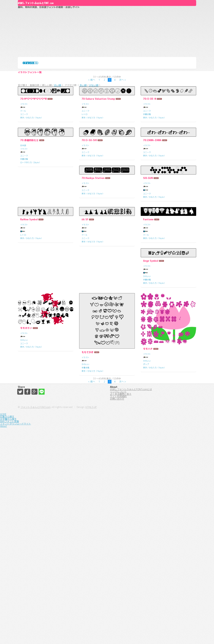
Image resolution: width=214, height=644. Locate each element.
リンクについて (118, 600)
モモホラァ (26, 511)
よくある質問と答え (121, 605)
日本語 (23, 231)
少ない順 (94, 123)
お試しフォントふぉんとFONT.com (66, 16)
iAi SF (24, 401)
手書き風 (147, 153)
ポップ (146, 548)
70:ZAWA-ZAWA (152, 225)
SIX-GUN (86, 313)
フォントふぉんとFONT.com (85, 636)
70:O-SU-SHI (89, 225)
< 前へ (92, 115)
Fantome (87, 401)
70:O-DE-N (150, 138)
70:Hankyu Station (32, 313)
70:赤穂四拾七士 (29, 225)
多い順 (83, 123)
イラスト (24, 143)
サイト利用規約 (118, 610)
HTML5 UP (141, 636)
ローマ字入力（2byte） (31, 248)
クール (23, 150)
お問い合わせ (117, 616)
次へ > (123, 115)
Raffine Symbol (152, 313)
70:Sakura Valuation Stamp (98, 138)
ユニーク (24, 153)
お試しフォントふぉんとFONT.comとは (131, 594)
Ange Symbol (151, 401)
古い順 (58, 123)
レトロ (84, 153)
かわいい (147, 417)
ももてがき (88, 536)
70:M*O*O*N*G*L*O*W (34, 138)
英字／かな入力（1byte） (32, 157)
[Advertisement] (107, 45)
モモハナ (148, 532)
